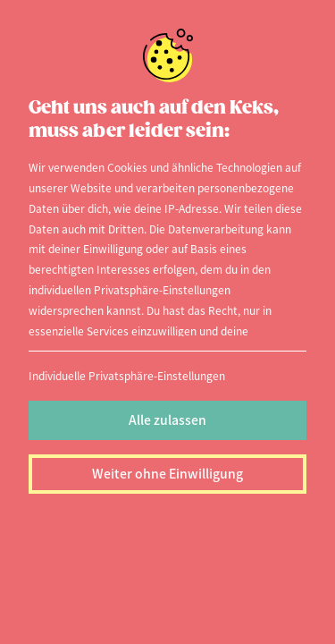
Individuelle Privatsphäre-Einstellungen (127, 375)
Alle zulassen (167, 419)
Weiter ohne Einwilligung (167, 473)
